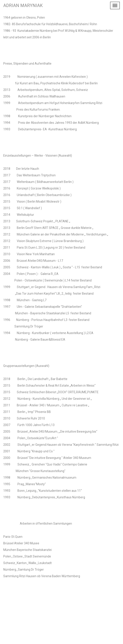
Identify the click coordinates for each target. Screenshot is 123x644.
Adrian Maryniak (23, 5)
